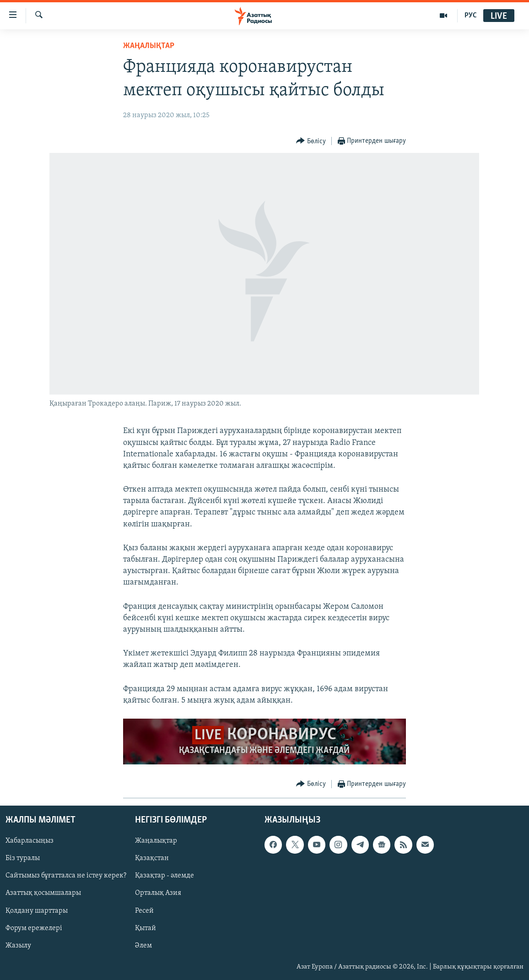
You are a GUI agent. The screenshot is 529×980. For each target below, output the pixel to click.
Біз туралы (23, 858)
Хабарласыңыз (30, 841)
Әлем (143, 946)
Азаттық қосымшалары (43, 893)
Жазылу (18, 946)
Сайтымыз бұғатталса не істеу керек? (66, 876)
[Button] (311, 141)
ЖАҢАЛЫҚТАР (149, 46)
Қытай (146, 928)
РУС (471, 16)
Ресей (144, 911)
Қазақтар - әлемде (165, 876)
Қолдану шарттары (37, 911)
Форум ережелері (34, 928)
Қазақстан (152, 858)
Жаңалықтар (156, 841)
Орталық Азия (158, 893)
